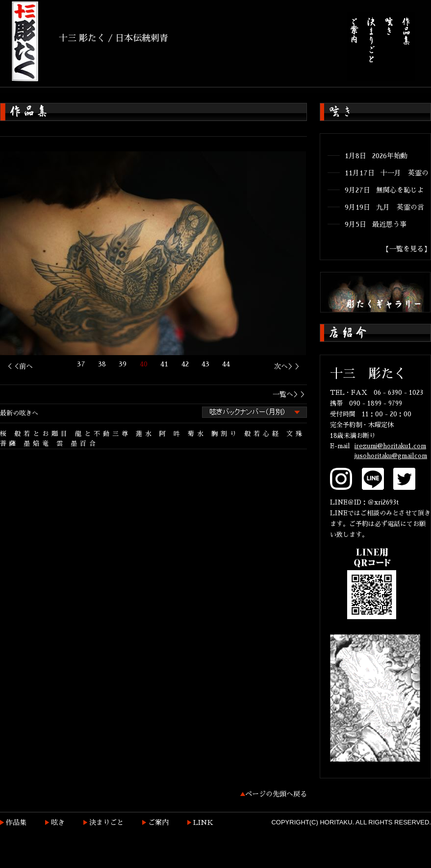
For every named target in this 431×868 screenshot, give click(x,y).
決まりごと (106, 822)
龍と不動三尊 (103, 434)
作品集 (16, 822)
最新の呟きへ (19, 413)
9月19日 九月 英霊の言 (384, 207)
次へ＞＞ (288, 366)
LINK (203, 822)
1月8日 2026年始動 (376, 156)
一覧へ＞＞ (290, 394)
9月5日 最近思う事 (376, 224)
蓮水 (145, 434)
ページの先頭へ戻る (276, 794)
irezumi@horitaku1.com (390, 446)
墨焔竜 (38, 444)
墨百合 (85, 444)
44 (226, 364)
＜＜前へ (19, 366)
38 (102, 364)
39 (123, 364)
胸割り (225, 434)
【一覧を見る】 (406, 249)
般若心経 (263, 434)
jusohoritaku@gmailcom (391, 456)
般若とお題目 (42, 434)
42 (185, 364)
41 (164, 364)
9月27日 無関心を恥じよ (384, 190)
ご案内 (158, 822)
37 (81, 364)
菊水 (197, 434)
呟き (58, 822)
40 (144, 364)
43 (205, 364)
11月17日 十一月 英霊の (387, 173)
